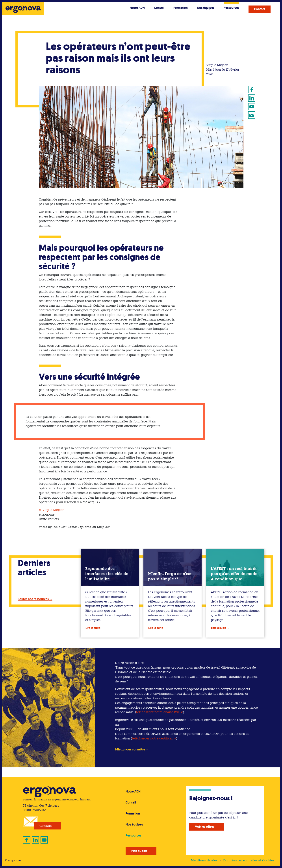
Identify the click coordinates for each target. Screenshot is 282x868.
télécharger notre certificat (152, 738)
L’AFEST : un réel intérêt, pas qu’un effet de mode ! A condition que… (235, 574)
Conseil (159, 8)
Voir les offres (205, 827)
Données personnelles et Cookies (249, 860)
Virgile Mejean (53, 510)
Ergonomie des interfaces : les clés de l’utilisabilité (107, 574)
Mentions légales (204, 860)
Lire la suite (93, 628)
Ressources (231, 8)
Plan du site (139, 851)
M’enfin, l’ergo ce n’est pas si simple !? (170, 576)
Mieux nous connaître (130, 749)
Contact (260, 9)
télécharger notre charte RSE (158, 712)
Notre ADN (137, 8)
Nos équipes (206, 8)
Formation (181, 8)
